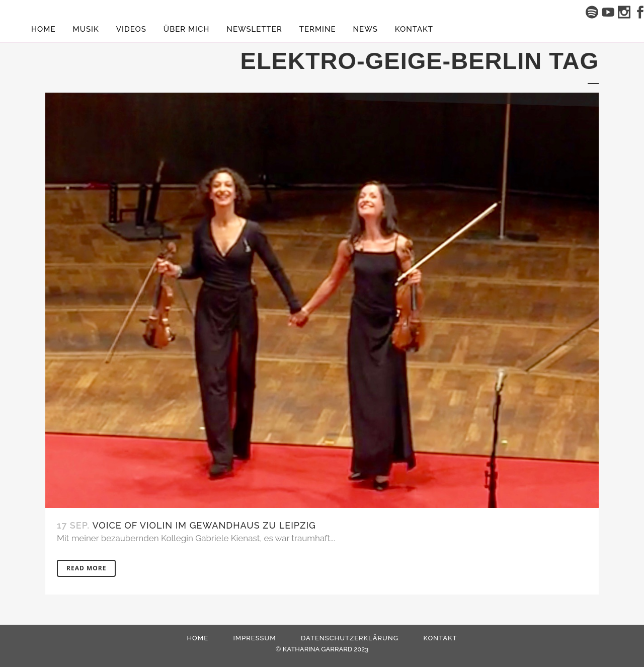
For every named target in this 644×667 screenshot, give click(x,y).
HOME (197, 638)
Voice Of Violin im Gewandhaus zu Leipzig (204, 525)
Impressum (254, 638)
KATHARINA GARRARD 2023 (326, 649)
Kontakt (440, 638)
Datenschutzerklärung (350, 638)
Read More (86, 568)
